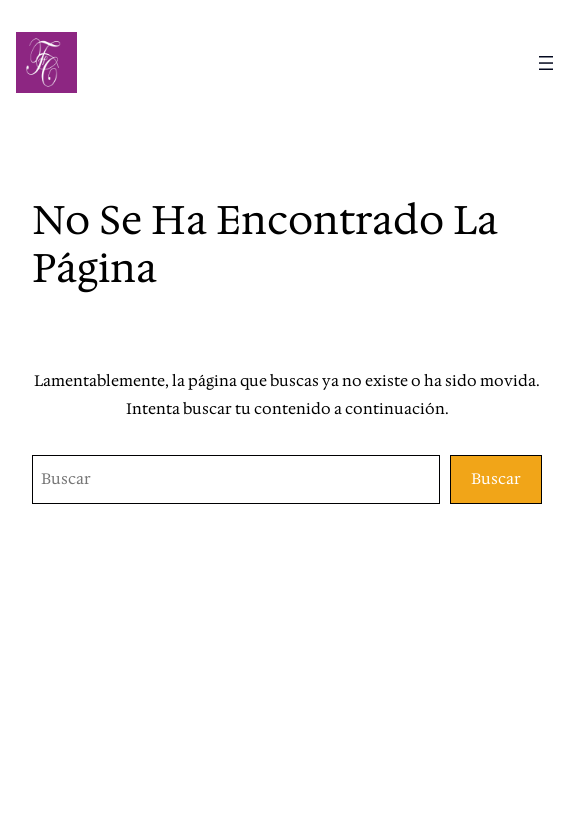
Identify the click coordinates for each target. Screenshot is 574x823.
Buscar (496, 479)
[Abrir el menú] (546, 63)
